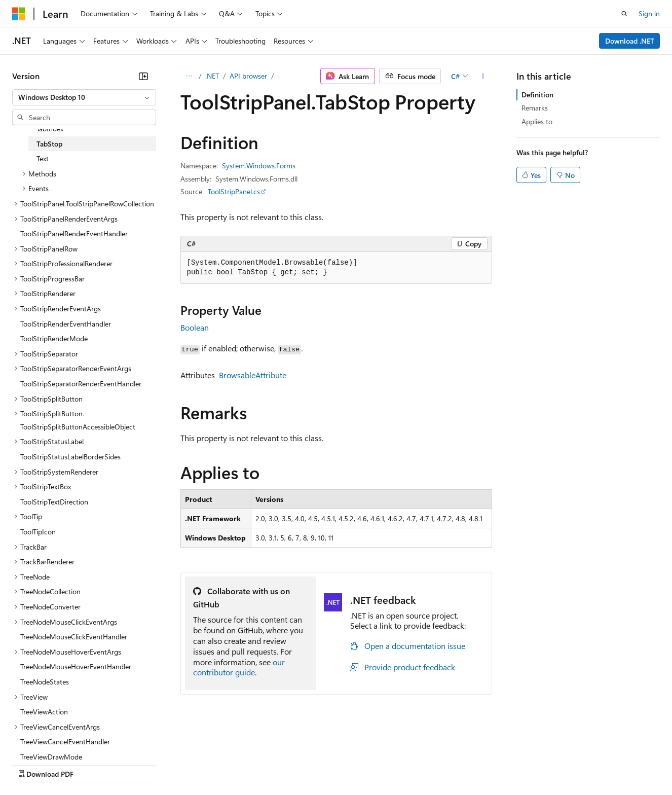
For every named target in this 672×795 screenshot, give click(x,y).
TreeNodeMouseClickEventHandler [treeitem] (74, 637)
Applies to (537, 121)
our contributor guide (239, 667)
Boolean (195, 327)
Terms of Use (370, 764)
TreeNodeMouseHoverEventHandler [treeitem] (76, 666)
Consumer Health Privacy (291, 764)
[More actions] (483, 76)
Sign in (649, 13)
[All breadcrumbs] (189, 76)
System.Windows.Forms (259, 166)
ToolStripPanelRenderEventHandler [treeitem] (74, 233)
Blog (138, 764)
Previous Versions (92, 764)
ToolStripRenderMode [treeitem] (54, 338)
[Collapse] (143, 76)
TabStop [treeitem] (49, 144)
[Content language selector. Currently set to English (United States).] (59, 740)
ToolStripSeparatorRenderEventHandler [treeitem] (81, 384)
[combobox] (84, 97)
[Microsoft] (19, 14)
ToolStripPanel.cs (234, 191)
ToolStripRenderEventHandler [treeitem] (66, 324)
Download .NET (630, 41)
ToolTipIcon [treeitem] (38, 532)
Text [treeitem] (43, 158)
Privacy (221, 764)
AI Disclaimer (32, 764)
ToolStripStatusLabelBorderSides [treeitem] (70, 457)
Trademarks (420, 764)
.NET (212, 76)
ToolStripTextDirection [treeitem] (54, 502)
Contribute (181, 764)
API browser (248, 76)
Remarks (535, 108)
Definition (537, 95)
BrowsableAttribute (253, 375)
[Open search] (624, 14)
